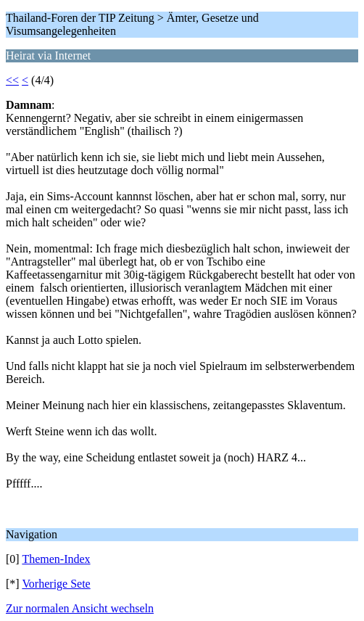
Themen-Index (56, 559)
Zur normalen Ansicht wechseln (80, 608)
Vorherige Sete (56, 584)
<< (12, 80)
